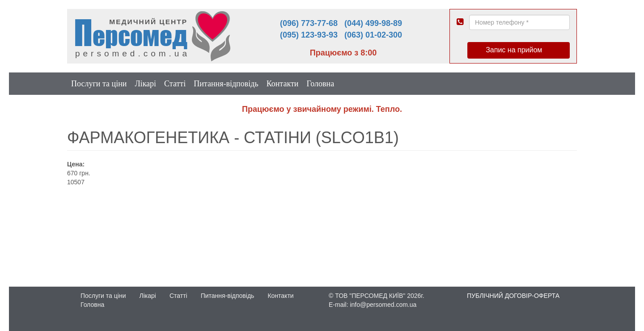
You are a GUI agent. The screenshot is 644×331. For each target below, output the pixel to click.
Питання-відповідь (226, 84)
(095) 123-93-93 (309, 35)
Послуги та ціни (99, 84)
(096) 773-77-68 (309, 23)
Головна (320, 84)
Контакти (283, 84)
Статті (175, 84)
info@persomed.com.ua (383, 305)
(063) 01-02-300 (373, 35)
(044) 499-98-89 (373, 23)
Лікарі (145, 84)
